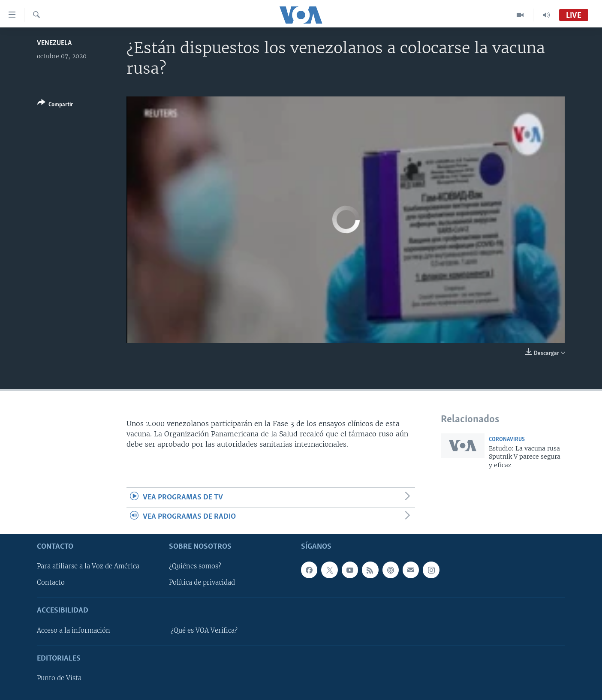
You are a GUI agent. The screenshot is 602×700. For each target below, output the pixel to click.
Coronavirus (507, 440)
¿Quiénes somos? (195, 566)
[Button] (55, 105)
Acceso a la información (74, 631)
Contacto (51, 583)
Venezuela (54, 43)
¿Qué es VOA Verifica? (204, 631)
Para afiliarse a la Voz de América (88, 566)
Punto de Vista (59, 678)
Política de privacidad (202, 583)
